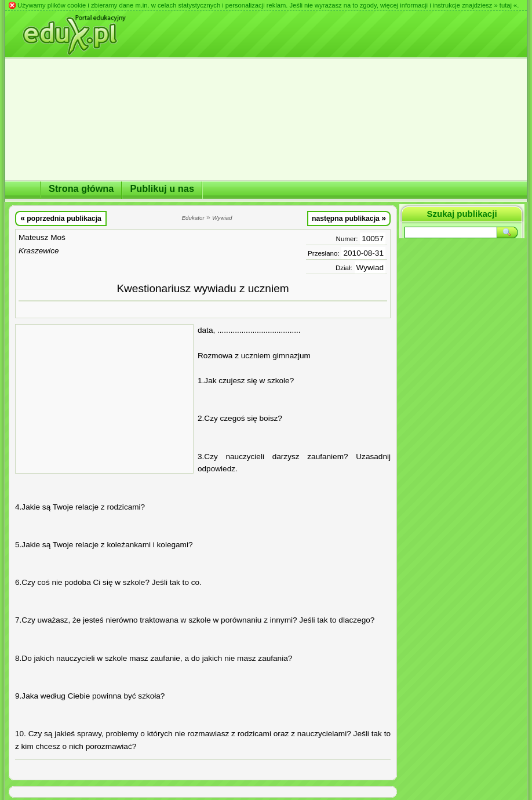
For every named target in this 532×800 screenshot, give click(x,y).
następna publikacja (349, 218)
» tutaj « (505, 5)
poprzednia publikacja (61, 218)
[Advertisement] (104, 399)
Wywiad (370, 268)
